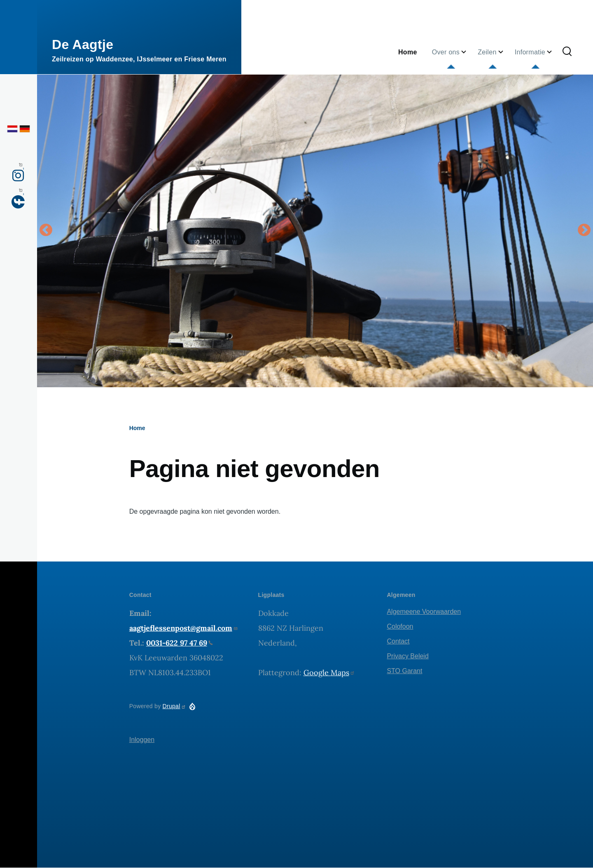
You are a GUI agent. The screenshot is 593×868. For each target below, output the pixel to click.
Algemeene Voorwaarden (424, 612)
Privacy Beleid (407, 656)
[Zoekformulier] (567, 52)
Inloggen (142, 740)
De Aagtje (83, 44)
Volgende (584, 231)
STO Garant (404, 671)
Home (137, 428)
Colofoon (400, 626)
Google (329, 673)
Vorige (46, 231)
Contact (398, 641)
